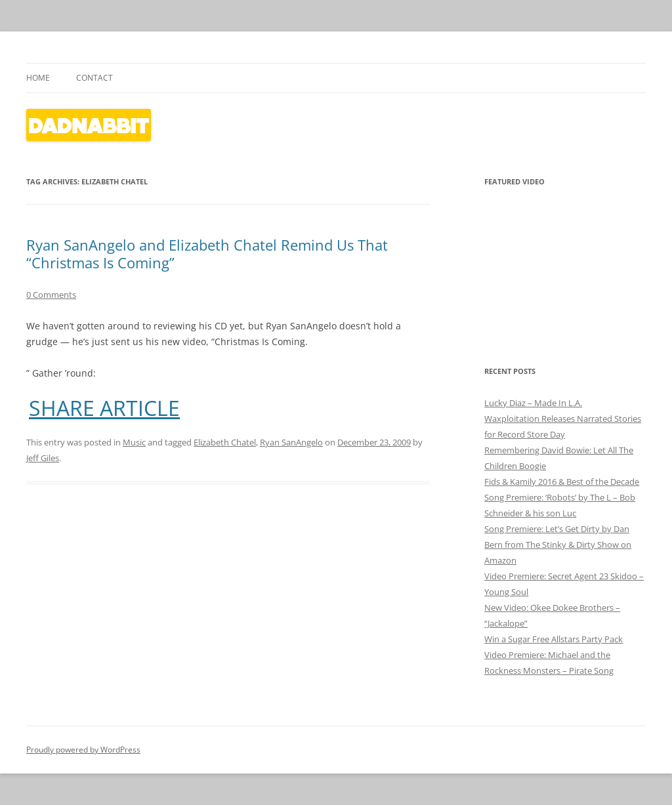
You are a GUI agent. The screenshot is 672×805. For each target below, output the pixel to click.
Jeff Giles (43, 458)
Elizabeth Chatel (225, 442)
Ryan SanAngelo (291, 442)
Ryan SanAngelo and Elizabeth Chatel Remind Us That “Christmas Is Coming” (207, 253)
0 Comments (51, 295)
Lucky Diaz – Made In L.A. (533, 403)
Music (134, 442)
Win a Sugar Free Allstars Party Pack (554, 639)
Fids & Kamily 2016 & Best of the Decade (562, 482)
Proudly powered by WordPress (83, 750)
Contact (94, 78)
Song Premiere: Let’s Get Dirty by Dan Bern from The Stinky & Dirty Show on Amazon (558, 545)
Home (38, 78)
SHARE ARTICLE (104, 408)
